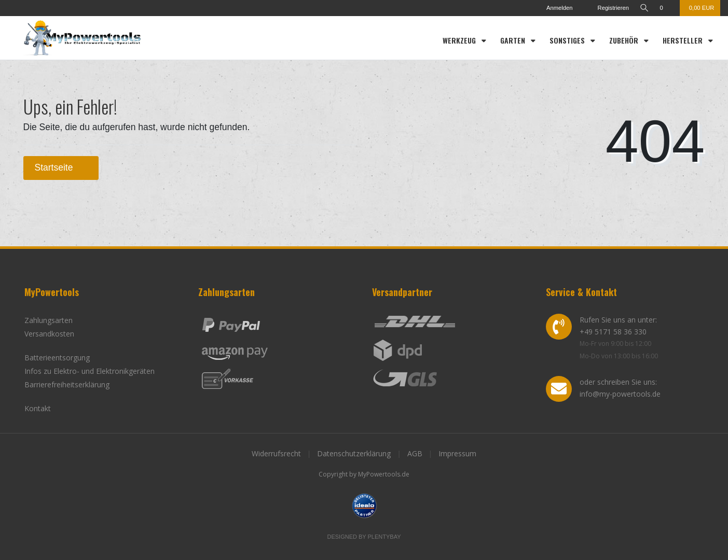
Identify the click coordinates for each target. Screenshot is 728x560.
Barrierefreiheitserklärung (67, 384)
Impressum (457, 453)
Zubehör (625, 40)
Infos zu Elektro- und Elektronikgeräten (90, 371)
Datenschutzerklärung (354, 453)
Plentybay (384, 537)
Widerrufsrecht (276, 453)
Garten (514, 40)
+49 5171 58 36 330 (613, 332)
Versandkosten (49, 334)
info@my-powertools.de (620, 394)
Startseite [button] (61, 167)
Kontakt (38, 408)
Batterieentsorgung (57, 358)
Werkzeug (460, 40)
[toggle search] (643, 8)
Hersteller (684, 40)
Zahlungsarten (49, 320)
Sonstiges (568, 40)
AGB (415, 453)
